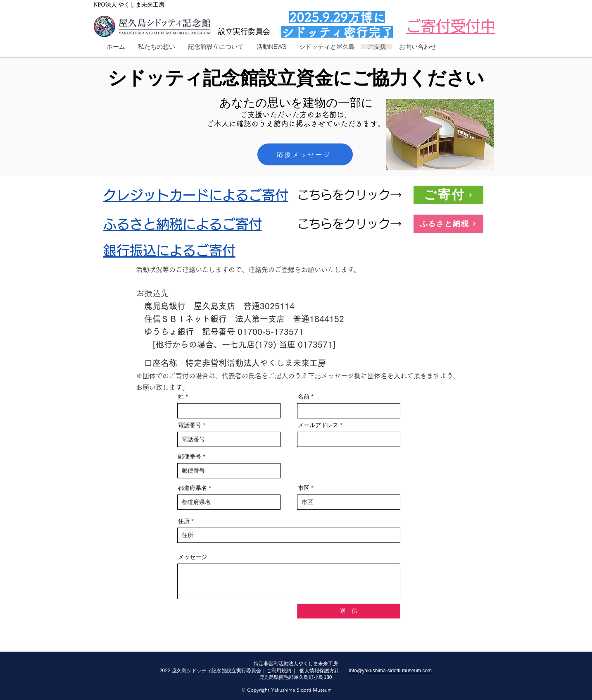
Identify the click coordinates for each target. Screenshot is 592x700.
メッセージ (193, 557)
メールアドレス (318, 425)
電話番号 (190, 425)
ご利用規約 (279, 671)
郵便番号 (190, 456)
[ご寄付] (448, 195)
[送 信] (349, 611)
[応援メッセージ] (305, 154)
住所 (184, 521)
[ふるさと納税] (448, 224)
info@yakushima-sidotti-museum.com (390, 671)
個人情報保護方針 (319, 671)
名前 (304, 397)
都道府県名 (193, 488)
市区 (304, 488)
